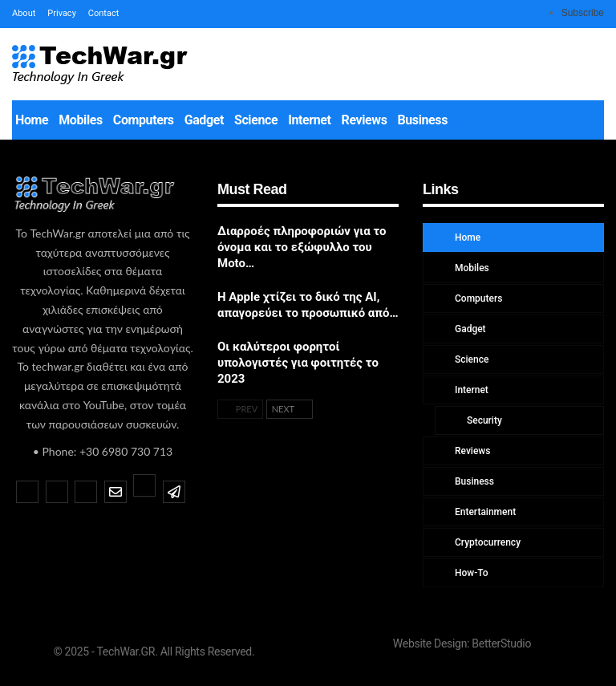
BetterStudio (501, 643)
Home (32, 120)
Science (256, 120)
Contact (103, 13)
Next (290, 409)
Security (483, 420)
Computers (144, 120)
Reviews (365, 120)
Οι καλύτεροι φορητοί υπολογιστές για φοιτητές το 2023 (298, 363)
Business (423, 120)
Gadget (204, 120)
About (24, 13)
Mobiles (81, 120)
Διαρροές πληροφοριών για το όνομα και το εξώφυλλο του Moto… (302, 247)
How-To (470, 573)
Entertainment (484, 512)
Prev (240, 409)
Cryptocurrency (486, 542)
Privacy (62, 13)
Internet (309, 120)
